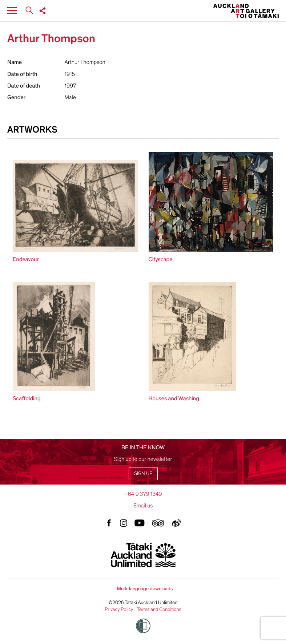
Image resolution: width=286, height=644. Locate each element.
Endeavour (26, 259)
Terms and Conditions (159, 609)
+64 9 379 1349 (143, 494)
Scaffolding (27, 398)
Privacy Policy (119, 609)
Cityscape (161, 259)
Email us (143, 506)
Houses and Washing (174, 398)
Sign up (143, 473)
